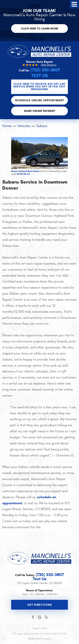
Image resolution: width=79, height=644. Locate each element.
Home (7, 126)
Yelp (46, 617)
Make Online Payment (40, 111)
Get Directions (39, 605)
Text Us (39, 76)
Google (40, 617)
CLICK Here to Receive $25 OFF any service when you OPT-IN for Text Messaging (40, 87)
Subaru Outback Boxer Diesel (25, 171)
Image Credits (40, 628)
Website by (39, 639)
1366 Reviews (49, 65)
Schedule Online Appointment (40, 100)
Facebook (33, 617)
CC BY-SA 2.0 (23, 174)
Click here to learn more (40, 29)
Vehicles (24, 126)
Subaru (42, 126)
